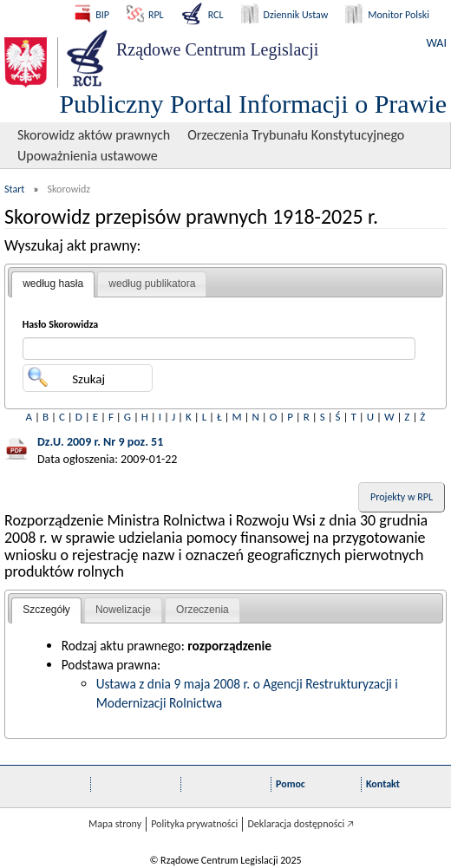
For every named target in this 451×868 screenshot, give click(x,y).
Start (14, 189)
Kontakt (383, 784)
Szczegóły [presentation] (46, 610)
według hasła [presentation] (53, 284)
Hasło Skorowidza (61, 324)
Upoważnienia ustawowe (88, 156)
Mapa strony (115, 824)
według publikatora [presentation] (152, 284)
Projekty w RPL (402, 497)
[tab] (53, 284)
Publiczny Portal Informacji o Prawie (253, 104)
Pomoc (291, 784)
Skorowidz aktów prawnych (94, 135)
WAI (437, 43)
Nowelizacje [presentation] (123, 610)
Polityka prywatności (194, 824)
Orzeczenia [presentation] (203, 610)
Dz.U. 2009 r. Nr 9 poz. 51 (100, 442)
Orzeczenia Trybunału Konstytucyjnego (296, 135)
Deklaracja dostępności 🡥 (301, 824)
